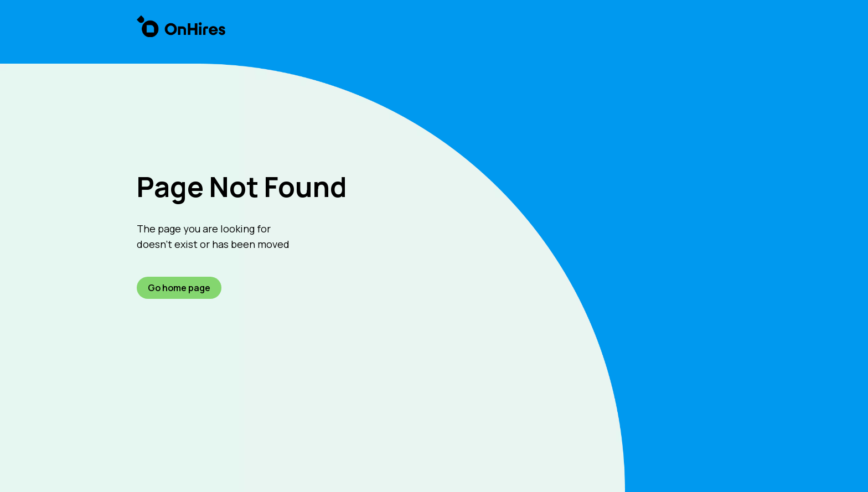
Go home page (179, 288)
